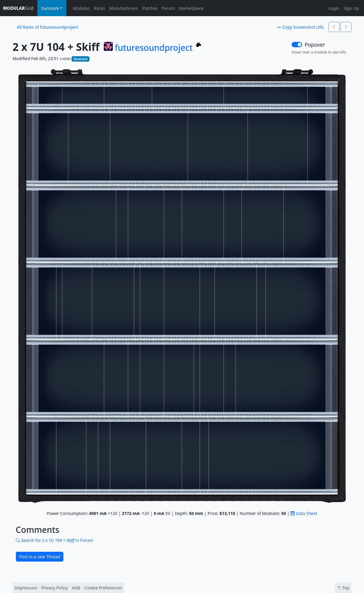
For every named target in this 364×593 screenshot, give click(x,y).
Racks (99, 8)
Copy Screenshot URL (300, 27)
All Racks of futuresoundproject (47, 27)
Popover (315, 45)
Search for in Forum (55, 540)
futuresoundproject (154, 48)
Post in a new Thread (40, 557)
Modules (81, 8)
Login (334, 8)
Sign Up (351, 8)
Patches (150, 8)
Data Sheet (304, 513)
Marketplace (191, 8)
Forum (168, 8)
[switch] (297, 45)
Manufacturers (124, 8)
